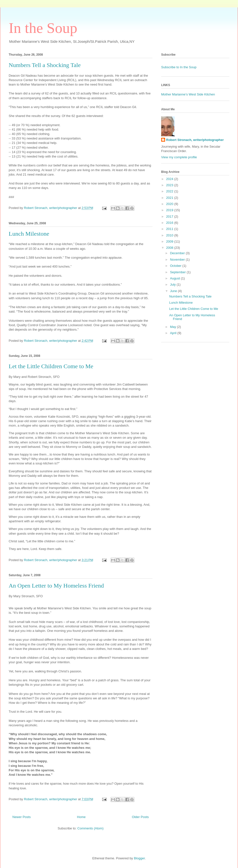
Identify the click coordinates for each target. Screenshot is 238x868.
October (176, 266)
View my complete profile (179, 157)
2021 (170, 198)
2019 (170, 210)
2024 (170, 179)
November (178, 260)
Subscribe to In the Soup (179, 67)
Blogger (139, 858)
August (176, 278)
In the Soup (43, 28)
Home (81, 817)
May (174, 327)
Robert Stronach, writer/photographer (195, 140)
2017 (170, 217)
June (174, 291)
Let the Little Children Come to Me (51, 366)
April (174, 333)
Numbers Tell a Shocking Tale (45, 65)
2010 (170, 235)
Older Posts (140, 817)
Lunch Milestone (29, 234)
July (173, 285)
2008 (170, 248)
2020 (170, 204)
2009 (170, 241)
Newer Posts (22, 817)
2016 (170, 223)
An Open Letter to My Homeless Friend (56, 586)
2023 (170, 185)
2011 (170, 229)
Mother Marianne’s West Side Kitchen (188, 94)
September (178, 272)
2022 (170, 191)
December (178, 253)
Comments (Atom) (90, 828)
